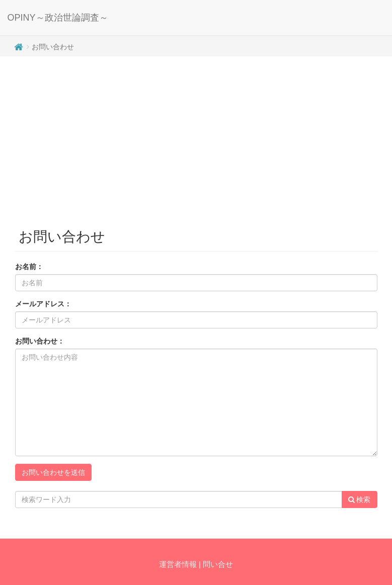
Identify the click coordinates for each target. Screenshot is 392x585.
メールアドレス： (43, 304)
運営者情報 (178, 564)
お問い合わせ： (40, 341)
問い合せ (218, 564)
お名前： (29, 267)
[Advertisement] (196, 137)
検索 (360, 499)
